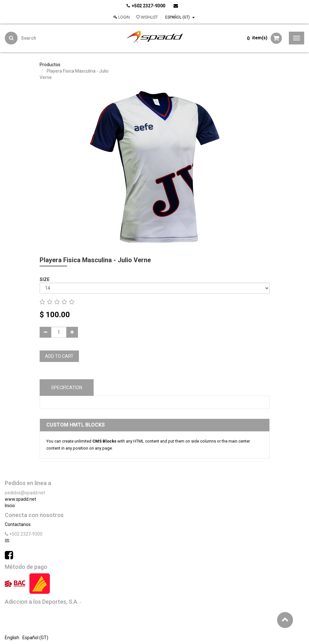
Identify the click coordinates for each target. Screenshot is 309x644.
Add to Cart (59, 356)
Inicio (10, 506)
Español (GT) (180, 17)
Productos (50, 65)
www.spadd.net (20, 499)
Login (122, 17)
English (12, 638)
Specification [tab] (67, 388)
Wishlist (147, 17)
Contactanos (18, 524)
